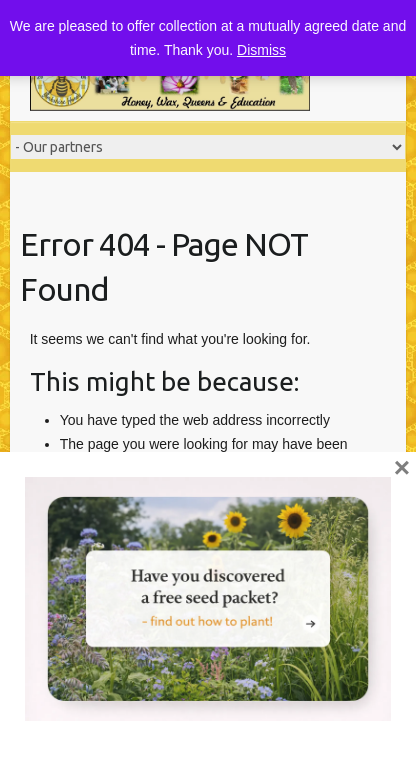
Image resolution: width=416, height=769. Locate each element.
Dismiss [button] (261, 50)
